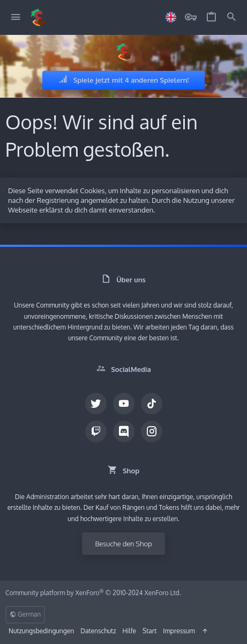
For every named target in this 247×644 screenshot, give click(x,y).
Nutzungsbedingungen (41, 631)
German (25, 614)
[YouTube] (124, 404)
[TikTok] (152, 404)
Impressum (179, 631)
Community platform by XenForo (93, 593)
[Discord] (124, 431)
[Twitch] (96, 431)
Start (149, 631)
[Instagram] (152, 431)
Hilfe (129, 631)
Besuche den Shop (123, 544)
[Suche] (231, 17)
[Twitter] (96, 404)
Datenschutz (98, 631)
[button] (16, 17)
